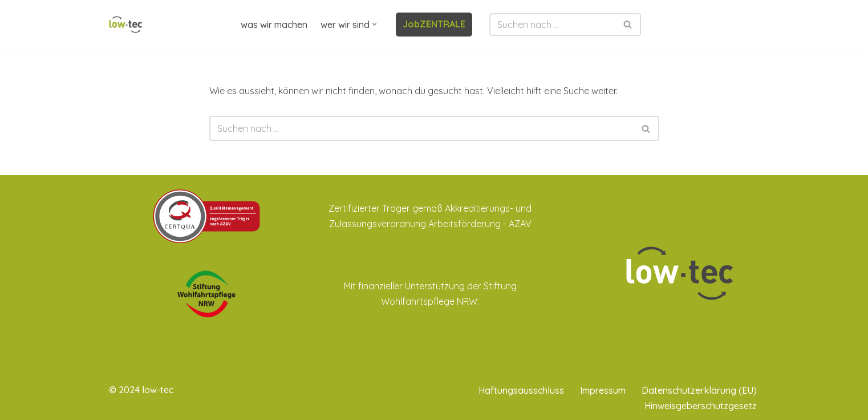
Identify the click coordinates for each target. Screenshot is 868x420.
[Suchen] (552, 25)
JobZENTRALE (434, 24)
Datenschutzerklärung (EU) (699, 390)
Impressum (603, 390)
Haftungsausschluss (521, 390)
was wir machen (274, 25)
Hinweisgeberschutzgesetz (701, 406)
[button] (374, 24)
